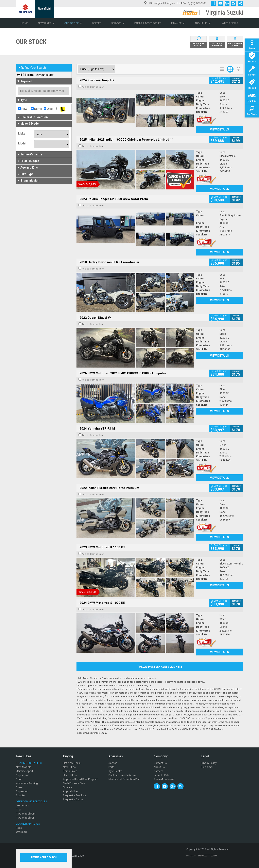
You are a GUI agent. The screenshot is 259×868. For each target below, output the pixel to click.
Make (22, 134)
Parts (111, 767)
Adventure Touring (27, 783)
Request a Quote (73, 799)
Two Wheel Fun (25, 818)
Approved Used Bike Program (81, 779)
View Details (219, 129)
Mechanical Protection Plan (124, 779)
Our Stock (73, 23)
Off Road (21, 832)
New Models (24, 767)
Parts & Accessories (148, 23)
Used (49, 109)
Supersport (23, 775)
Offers (97, 23)
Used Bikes (70, 775)
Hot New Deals (72, 763)
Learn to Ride (162, 775)
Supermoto (23, 791)
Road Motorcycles (29, 763)
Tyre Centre (115, 771)
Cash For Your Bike (74, 783)
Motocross (22, 805)
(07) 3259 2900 (198, 3)
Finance (178, 23)
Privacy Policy (209, 763)
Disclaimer (207, 767)
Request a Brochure (75, 795)
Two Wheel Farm (26, 814)
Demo (36, 109)
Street (20, 787)
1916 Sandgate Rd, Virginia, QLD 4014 (165, 3)
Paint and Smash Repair (122, 775)
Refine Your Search (32, 68)
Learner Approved (28, 824)
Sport (19, 779)
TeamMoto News (164, 779)
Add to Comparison (93, 87)
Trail (19, 810)
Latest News (229, 23)
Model (22, 143)
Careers (158, 771)
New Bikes (46, 23)
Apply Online (70, 791)
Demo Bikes (70, 771)
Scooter (21, 795)
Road (19, 828)
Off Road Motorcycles (31, 801)
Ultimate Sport (24, 771)
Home (24, 23)
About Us (203, 23)
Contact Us (160, 763)
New (23, 109)
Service (118, 23)
